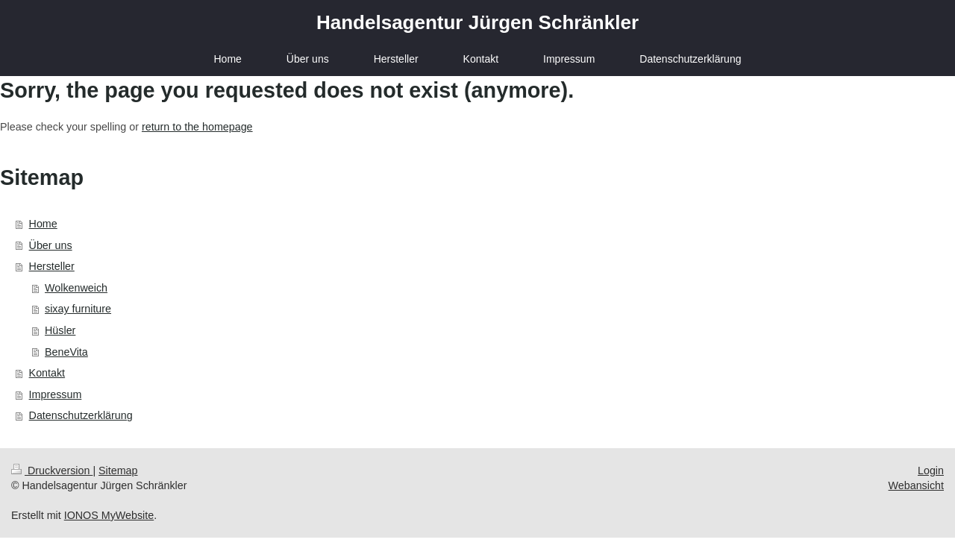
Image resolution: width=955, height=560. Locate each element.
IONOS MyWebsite (109, 515)
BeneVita (66, 352)
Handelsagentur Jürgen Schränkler (477, 22)
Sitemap (118, 471)
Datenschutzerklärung (81, 415)
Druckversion (52, 471)
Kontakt (47, 373)
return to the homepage (197, 127)
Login (931, 471)
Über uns (51, 245)
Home (43, 224)
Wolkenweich (76, 288)
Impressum (56, 394)
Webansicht (916, 485)
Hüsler (60, 330)
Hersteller (52, 266)
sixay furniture (78, 309)
